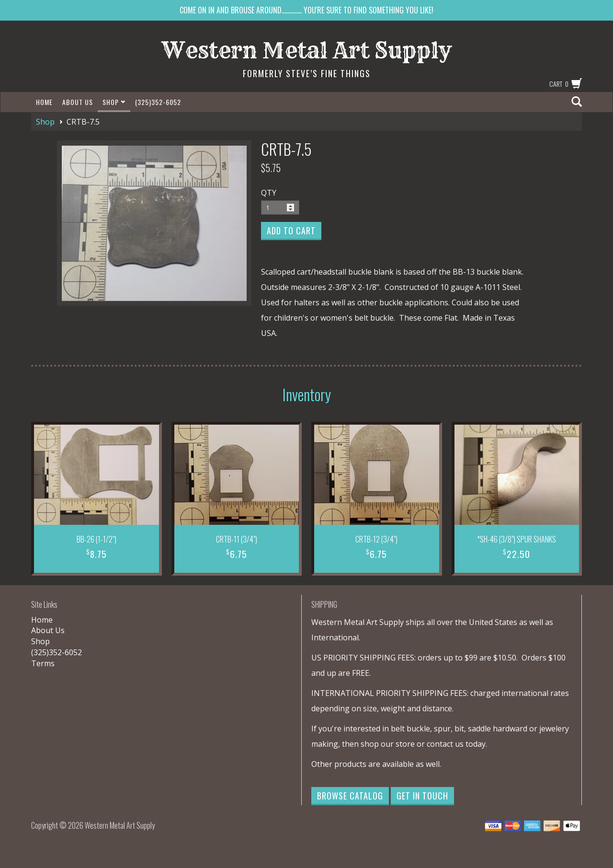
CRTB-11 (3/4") (237, 539)
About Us (78, 102)
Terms (43, 663)
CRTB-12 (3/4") (376, 539)
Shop (114, 102)
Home (44, 102)
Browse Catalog (350, 796)
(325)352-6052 (158, 102)
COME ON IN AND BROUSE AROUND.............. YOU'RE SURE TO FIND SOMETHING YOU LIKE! (306, 10)
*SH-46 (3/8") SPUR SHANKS (517, 539)
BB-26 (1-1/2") (96, 539)
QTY (269, 193)
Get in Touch (422, 796)
